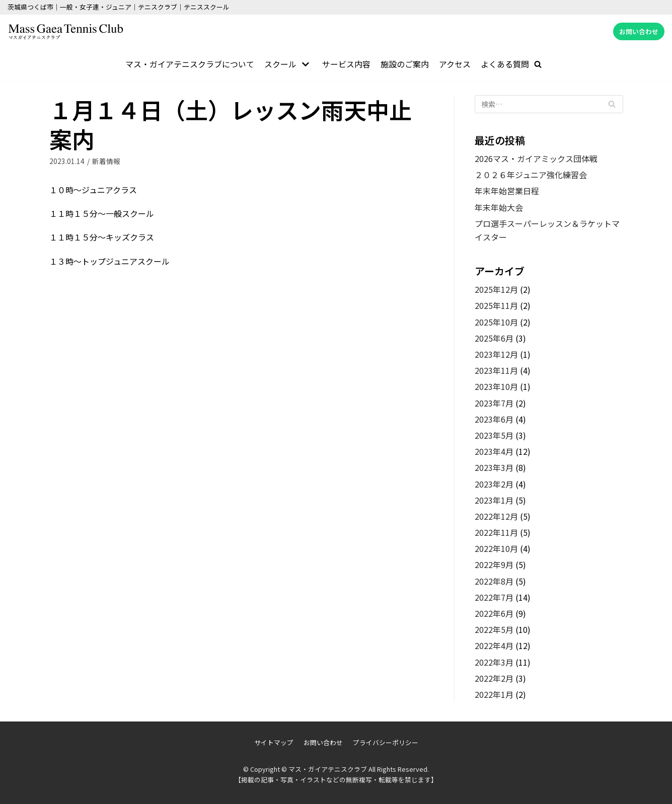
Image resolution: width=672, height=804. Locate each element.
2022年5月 (494, 629)
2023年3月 (494, 467)
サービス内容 (346, 64)
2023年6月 (494, 419)
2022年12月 (496, 516)
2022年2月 (494, 678)
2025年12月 (496, 289)
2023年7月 (494, 403)
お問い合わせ (639, 31)
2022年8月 (494, 581)
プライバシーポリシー (386, 743)
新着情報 (106, 161)
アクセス (455, 64)
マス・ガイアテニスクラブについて (190, 64)
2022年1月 (494, 694)
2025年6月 (494, 338)
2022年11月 (496, 532)
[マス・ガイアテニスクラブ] (65, 32)
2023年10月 (496, 387)
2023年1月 (494, 500)
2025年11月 (496, 306)
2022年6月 (494, 613)
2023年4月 (494, 451)
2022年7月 (494, 597)
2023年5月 (494, 435)
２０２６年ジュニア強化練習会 (531, 175)
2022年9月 (494, 565)
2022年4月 (494, 646)
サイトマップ (274, 743)
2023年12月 (496, 354)
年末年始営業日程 (507, 191)
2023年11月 (496, 370)
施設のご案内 (405, 64)
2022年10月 (496, 548)
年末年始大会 (499, 207)
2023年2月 (494, 484)
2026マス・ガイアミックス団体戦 (536, 158)
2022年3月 (494, 662)
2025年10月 (496, 322)
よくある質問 (505, 64)
